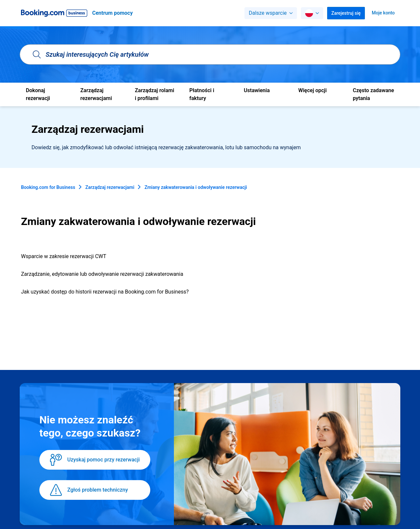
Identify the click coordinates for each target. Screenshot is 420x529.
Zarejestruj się (346, 13)
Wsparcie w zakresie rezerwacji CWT (64, 256)
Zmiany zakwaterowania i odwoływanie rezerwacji (196, 187)
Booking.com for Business (48, 187)
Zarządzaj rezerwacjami (110, 187)
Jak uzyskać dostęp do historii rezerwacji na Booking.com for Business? (105, 292)
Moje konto (383, 13)
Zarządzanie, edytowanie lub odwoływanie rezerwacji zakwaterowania (102, 274)
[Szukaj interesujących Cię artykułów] (210, 54)
